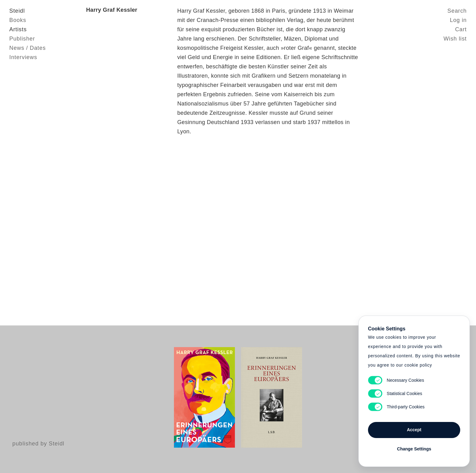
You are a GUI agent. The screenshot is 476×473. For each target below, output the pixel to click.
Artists (18, 29)
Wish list (455, 39)
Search (457, 11)
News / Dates (28, 48)
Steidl (17, 11)
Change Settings (414, 449)
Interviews (23, 57)
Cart (461, 29)
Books (18, 20)
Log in (458, 20)
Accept (414, 430)
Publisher (22, 39)
